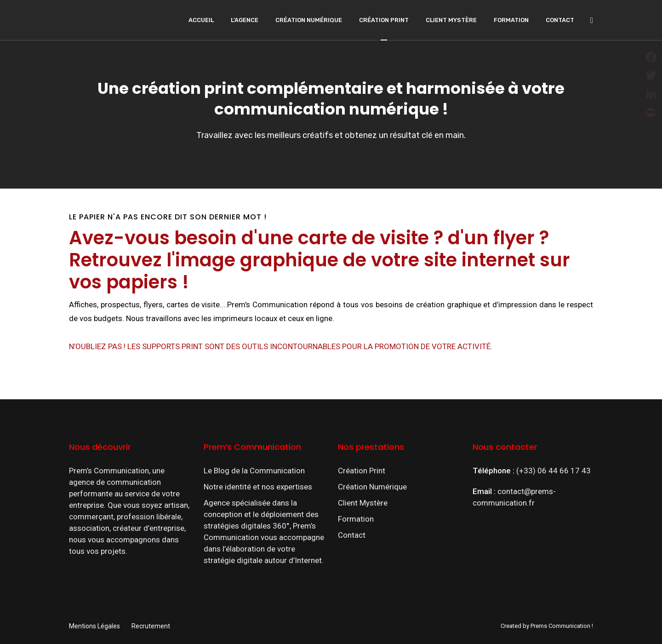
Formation (511, 20)
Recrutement (151, 626)
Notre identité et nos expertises (258, 487)
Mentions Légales (94, 626)
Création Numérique (309, 20)
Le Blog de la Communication (254, 471)
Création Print (384, 20)
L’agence (245, 20)
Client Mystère (451, 20)
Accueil (201, 20)
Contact (560, 20)
